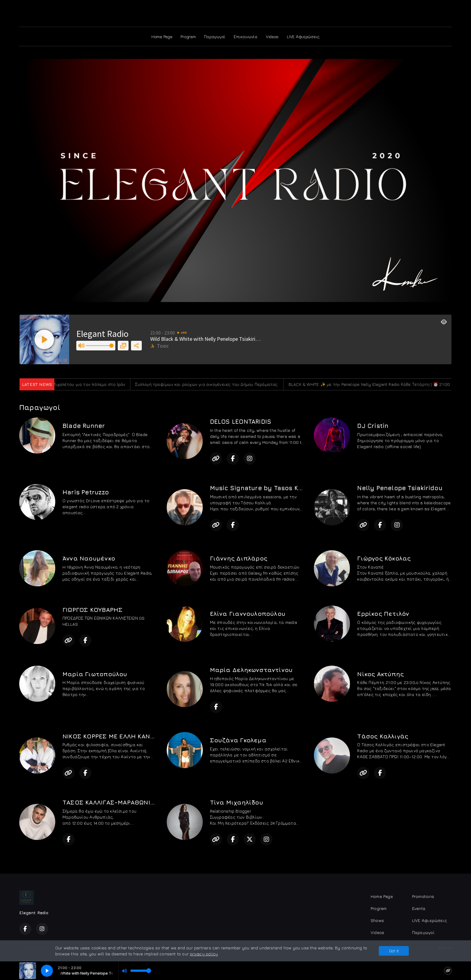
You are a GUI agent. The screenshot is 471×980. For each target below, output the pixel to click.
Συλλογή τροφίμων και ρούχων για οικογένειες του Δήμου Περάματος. (216, 384)
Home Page (162, 37)
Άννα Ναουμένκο (89, 558)
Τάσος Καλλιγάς (383, 736)
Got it (394, 951)
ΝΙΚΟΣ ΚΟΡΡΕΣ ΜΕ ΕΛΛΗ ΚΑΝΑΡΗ (112, 736)
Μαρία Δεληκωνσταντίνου (251, 670)
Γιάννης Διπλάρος (239, 558)
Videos (272, 37)
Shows (377, 920)
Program (188, 37)
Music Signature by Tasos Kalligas (265, 488)
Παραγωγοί (214, 37)
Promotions (423, 896)
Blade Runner (84, 426)
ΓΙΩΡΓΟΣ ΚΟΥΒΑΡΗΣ (93, 610)
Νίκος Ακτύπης (380, 674)
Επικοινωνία (246, 37)
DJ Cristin (373, 426)
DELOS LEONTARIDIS (241, 421)
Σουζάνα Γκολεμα (238, 740)
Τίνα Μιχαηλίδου (237, 802)
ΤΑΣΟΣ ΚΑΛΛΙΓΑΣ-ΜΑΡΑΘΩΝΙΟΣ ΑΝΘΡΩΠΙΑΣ (130, 802)
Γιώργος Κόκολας (384, 558)
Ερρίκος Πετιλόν (383, 614)
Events (419, 908)
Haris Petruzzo (86, 492)
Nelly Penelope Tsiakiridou (400, 488)
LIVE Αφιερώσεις (303, 37)
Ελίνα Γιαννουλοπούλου (248, 614)
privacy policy (204, 954)
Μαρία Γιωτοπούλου (95, 674)
